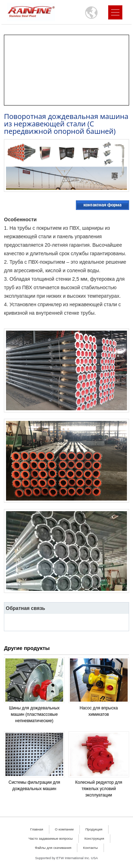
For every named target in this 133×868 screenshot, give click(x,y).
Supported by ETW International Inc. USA (66, 858)
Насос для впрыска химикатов (99, 711)
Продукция (94, 829)
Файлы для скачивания (53, 848)
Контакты (90, 848)
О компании (64, 829)
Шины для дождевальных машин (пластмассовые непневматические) (34, 714)
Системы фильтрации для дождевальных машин (34, 786)
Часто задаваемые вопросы (51, 838)
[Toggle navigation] (115, 12)
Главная (37, 829)
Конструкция (94, 838)
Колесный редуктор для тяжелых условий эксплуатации (99, 789)
